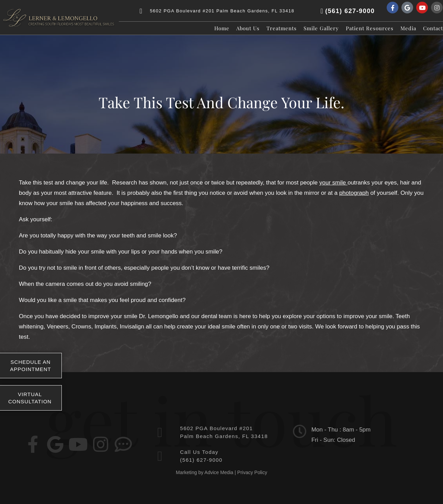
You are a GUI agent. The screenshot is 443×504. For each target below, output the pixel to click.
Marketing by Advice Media (205, 472)
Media (408, 28)
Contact (433, 28)
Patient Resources (370, 28)
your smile (333, 183)
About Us (248, 28)
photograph (354, 193)
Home (222, 28)
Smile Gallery (321, 28)
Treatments (282, 28)
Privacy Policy (252, 472)
